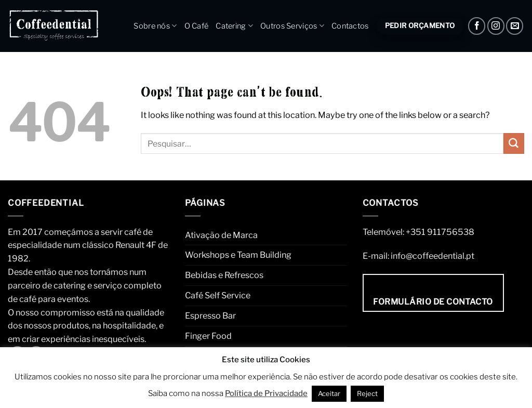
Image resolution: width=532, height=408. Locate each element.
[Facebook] (477, 26)
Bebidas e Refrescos (224, 275)
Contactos (350, 26)
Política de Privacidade (266, 393)
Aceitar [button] (329, 393)
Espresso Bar (210, 315)
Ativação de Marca (221, 235)
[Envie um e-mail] (515, 26)
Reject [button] (367, 393)
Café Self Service (218, 295)
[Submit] (514, 143)
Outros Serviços (292, 26)
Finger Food (208, 336)
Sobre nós (155, 26)
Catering (234, 26)
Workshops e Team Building (238, 255)
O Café (197, 26)
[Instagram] (496, 26)
